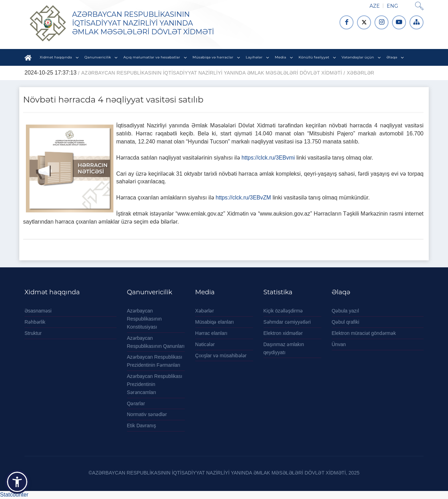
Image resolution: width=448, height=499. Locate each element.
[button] (17, 482)
